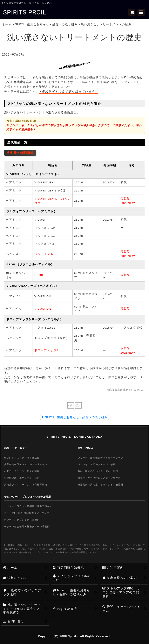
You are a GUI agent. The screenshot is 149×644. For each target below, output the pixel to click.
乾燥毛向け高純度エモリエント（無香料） (102, 485)
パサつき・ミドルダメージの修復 (97, 464)
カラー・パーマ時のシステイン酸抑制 (99, 478)
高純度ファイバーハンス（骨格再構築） (27, 485)
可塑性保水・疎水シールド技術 (22, 478)
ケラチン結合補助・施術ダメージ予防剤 (27, 526)
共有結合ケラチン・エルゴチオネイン (26, 464)
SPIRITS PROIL (25, 12)
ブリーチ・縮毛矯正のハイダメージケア (100, 458)
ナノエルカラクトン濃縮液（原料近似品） (28, 506)
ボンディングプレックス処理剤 (22, 520)
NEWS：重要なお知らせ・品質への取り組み (74, 417)
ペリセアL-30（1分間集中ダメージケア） (28, 513)
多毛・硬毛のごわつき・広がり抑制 (98, 471)
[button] (141, 12)
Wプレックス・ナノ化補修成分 (22, 458)
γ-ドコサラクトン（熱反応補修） (23, 471)
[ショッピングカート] (132, 12)
